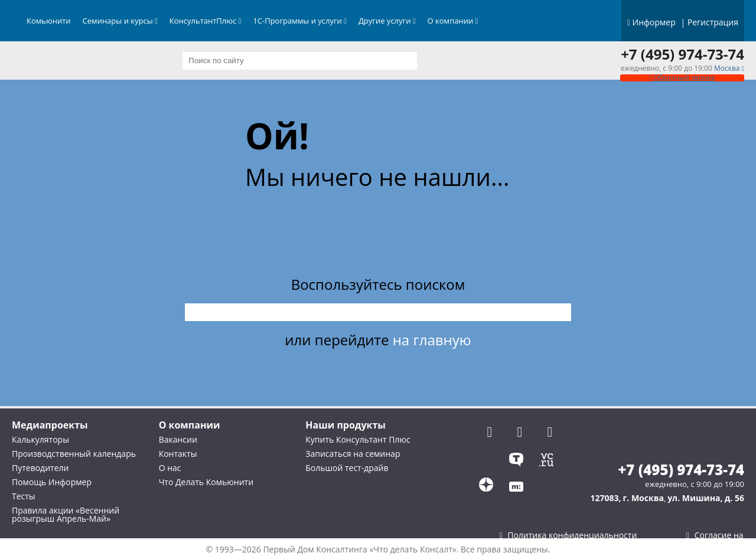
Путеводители (40, 468)
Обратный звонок (682, 78)
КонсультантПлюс (206, 21)
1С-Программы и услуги (300, 21)
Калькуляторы (40, 439)
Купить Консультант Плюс (358, 439)
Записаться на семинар (353, 454)
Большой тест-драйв (347, 468)
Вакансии (178, 439)
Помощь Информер (52, 482)
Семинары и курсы (120, 21)
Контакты (178, 454)
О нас (170, 468)
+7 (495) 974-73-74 (682, 54)
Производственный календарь (74, 454)
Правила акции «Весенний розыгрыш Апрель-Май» (66, 514)
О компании (453, 21)
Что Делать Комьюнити (206, 482)
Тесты (24, 496)
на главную (432, 340)
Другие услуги (387, 21)
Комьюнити (49, 21)
